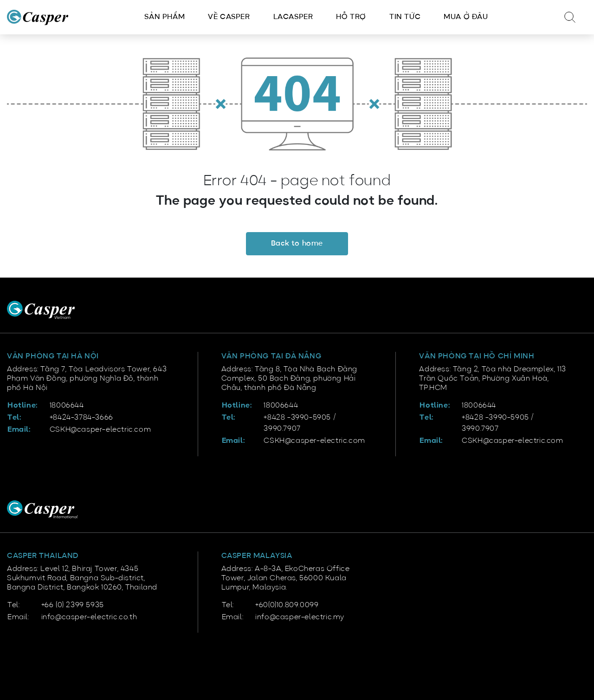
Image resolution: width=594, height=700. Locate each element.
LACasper (293, 17)
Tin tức (405, 17)
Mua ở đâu (466, 17)
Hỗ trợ (351, 17)
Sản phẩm (165, 17)
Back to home (297, 244)
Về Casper (229, 17)
